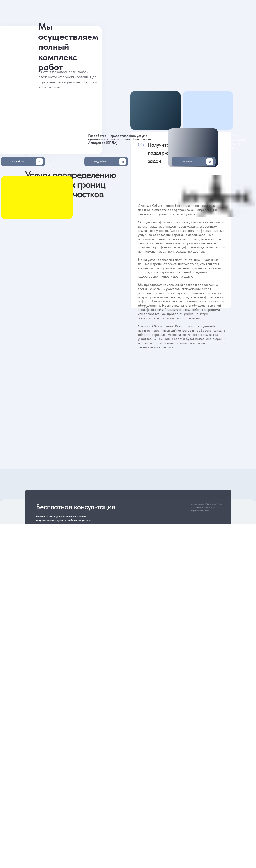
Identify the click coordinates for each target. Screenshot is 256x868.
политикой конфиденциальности (202, 509)
